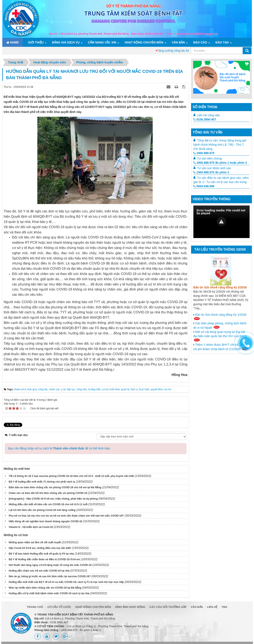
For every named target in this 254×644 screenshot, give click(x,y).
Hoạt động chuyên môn (144, 42)
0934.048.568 (204, 186)
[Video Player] (221, 222)
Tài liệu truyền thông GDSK (220, 249)
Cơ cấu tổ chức (59, 607)
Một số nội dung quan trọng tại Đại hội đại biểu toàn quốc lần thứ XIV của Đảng (220, 336)
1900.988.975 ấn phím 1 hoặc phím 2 (220, 163)
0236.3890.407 (205, 119)
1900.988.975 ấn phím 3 (211, 172)
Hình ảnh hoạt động (130, 607)
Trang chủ (35, 607)
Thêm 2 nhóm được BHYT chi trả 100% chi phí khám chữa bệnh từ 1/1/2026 (221, 347)
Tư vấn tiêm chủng (210, 158)
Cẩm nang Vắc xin (102, 42)
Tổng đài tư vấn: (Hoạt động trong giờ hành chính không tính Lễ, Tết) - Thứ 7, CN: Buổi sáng (220, 145)
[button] (221, 221)
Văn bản (178, 42)
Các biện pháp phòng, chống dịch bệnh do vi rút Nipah (220, 325)
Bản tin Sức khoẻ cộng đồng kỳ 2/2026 (220, 287)
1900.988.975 (204, 153)
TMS (224, 607)
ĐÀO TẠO (222, 42)
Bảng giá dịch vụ (66, 42)
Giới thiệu (36, 42)
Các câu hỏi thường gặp (168, 607)
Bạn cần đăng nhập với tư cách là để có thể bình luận (59, 448)
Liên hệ (212, 607)
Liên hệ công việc (209, 115)
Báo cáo (200, 42)
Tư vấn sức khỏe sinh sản (214, 168)
